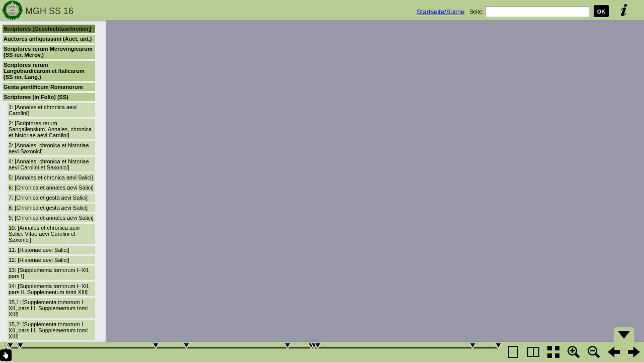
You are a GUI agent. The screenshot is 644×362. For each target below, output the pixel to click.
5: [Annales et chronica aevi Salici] (51, 177)
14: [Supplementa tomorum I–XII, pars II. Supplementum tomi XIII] (49, 289)
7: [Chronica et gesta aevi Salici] (48, 198)
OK (601, 12)
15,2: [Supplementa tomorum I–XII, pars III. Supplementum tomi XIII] (48, 330)
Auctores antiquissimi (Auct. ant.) (48, 39)
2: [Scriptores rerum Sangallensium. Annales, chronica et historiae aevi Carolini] (50, 129)
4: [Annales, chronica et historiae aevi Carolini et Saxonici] (49, 164)
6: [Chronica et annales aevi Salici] (51, 188)
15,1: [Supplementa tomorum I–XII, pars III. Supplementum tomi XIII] (48, 308)
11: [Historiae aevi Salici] (39, 250)
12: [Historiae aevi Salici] (39, 260)
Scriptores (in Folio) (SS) (36, 97)
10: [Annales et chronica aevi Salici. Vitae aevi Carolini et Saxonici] (44, 234)
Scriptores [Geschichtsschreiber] (47, 29)
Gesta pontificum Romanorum (43, 87)
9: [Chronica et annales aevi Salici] (51, 218)
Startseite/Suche (440, 12)
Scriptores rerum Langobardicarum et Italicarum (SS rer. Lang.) (44, 71)
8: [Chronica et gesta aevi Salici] (48, 208)
